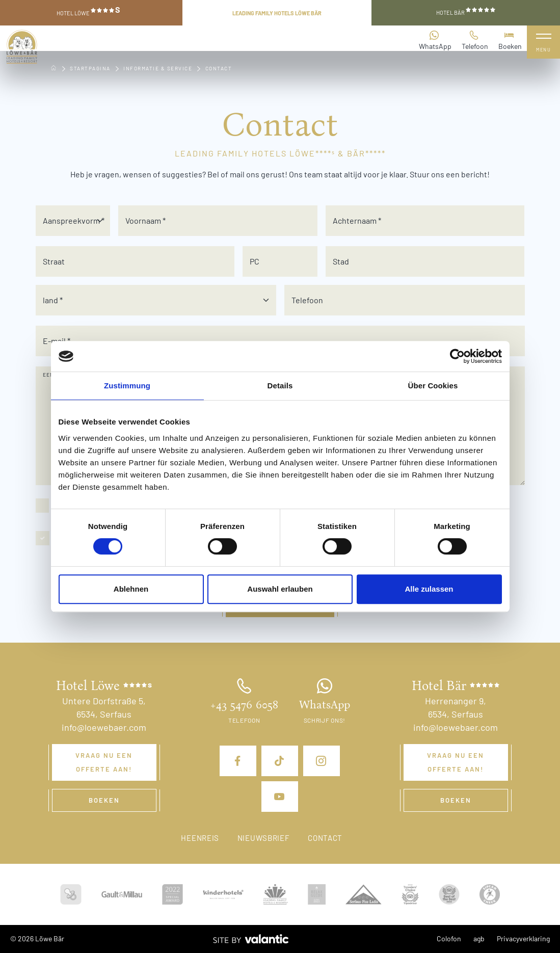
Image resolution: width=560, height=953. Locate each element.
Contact (325, 838)
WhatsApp (435, 40)
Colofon (449, 938)
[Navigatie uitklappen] (543, 42)
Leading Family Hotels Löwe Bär (277, 13)
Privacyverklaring (523, 938)
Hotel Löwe (88, 11)
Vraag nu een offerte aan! (104, 762)
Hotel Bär (466, 11)
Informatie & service (158, 68)
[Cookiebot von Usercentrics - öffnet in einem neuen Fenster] (457, 356)
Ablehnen (131, 589)
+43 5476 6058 (244, 705)
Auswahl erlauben (280, 589)
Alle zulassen (429, 589)
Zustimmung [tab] (127, 386)
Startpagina (90, 68)
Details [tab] (280, 386)
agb (479, 938)
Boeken (510, 40)
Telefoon (475, 40)
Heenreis (200, 838)
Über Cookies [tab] (433, 386)
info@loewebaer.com (104, 727)
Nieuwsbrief (264, 838)
